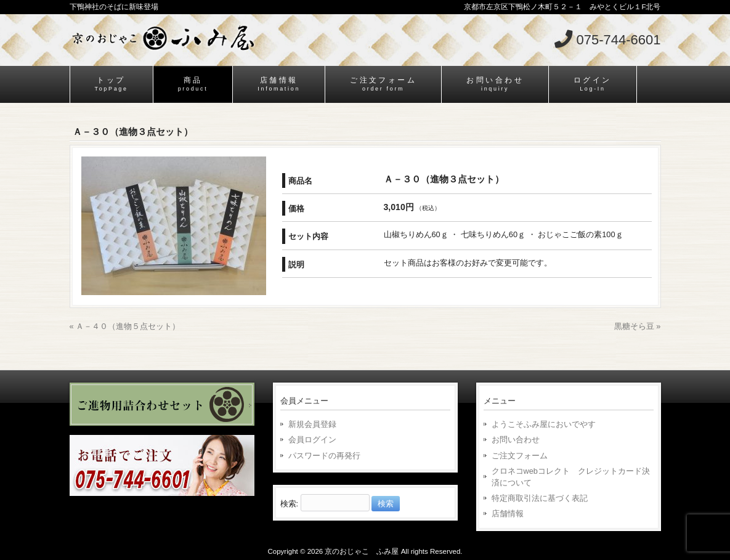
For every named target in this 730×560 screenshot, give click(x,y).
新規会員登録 (312, 424)
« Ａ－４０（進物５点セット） (125, 326)
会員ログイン (312, 440)
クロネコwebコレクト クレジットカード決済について (571, 477)
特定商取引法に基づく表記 (540, 498)
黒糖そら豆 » (638, 326)
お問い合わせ (516, 440)
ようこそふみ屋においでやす (544, 424)
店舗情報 (508, 513)
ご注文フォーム (520, 456)
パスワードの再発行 (324, 456)
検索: (290, 504)
